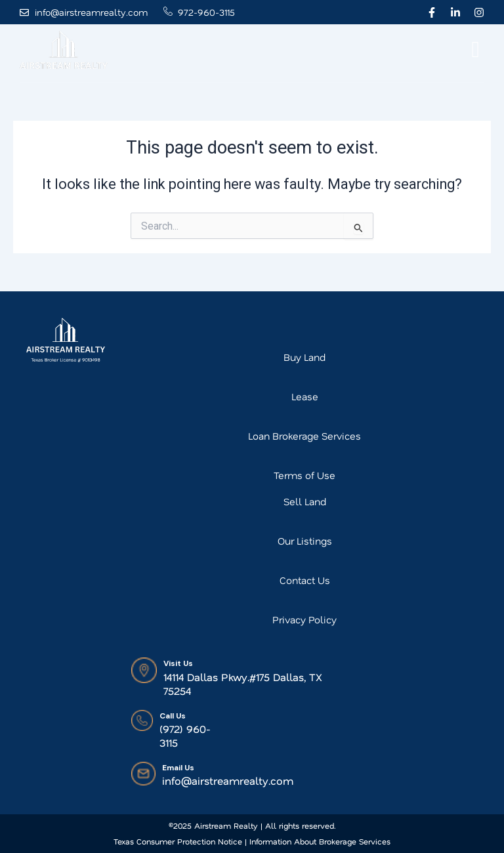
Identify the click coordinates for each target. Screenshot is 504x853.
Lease (305, 396)
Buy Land (305, 357)
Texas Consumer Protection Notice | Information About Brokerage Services (252, 841)
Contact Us (304, 580)
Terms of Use (304, 475)
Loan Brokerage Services (304, 436)
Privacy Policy (305, 619)
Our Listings (304, 541)
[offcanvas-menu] (476, 50)
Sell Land (304, 501)
